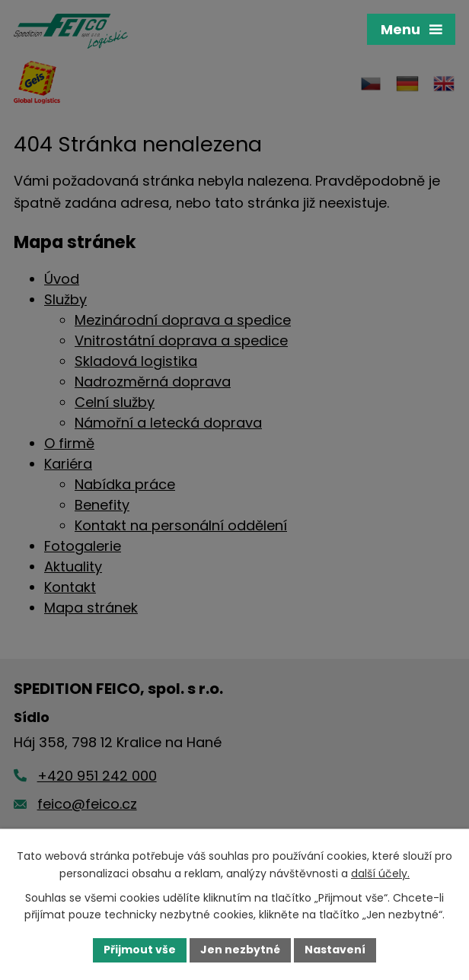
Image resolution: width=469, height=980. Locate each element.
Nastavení (335, 950)
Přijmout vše (140, 950)
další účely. (380, 873)
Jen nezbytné (240, 950)
